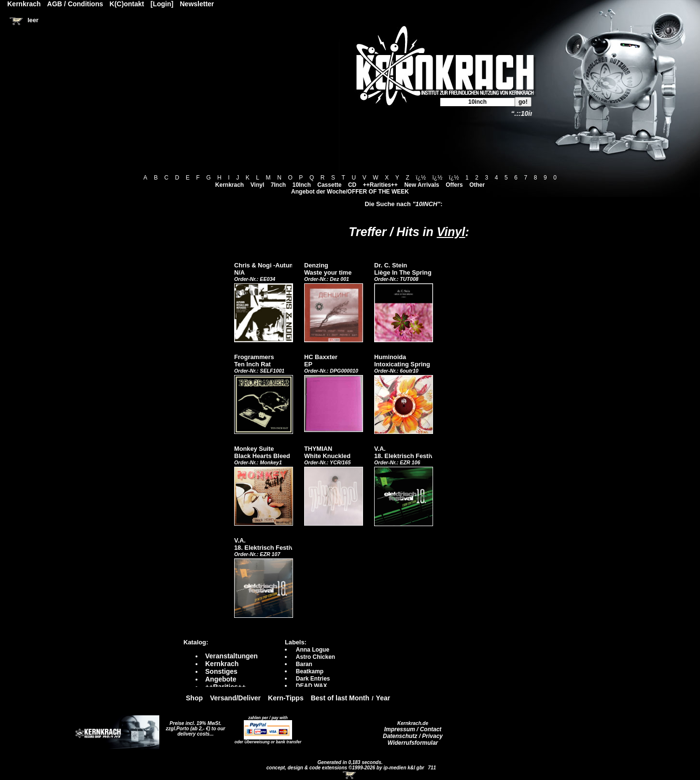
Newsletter (197, 4)
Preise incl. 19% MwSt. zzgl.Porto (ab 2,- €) (194, 726)
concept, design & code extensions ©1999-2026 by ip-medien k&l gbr (346, 768)
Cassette (329, 185)
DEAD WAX (312, 686)
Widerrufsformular (413, 743)
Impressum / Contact (413, 729)
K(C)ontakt (127, 4)
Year (383, 698)
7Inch (278, 185)
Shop (194, 698)
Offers (454, 185)
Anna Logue (313, 650)
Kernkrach (230, 185)
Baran (304, 664)
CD (352, 185)
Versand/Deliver (235, 698)
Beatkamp (310, 671)
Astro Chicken (315, 657)
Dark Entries (313, 679)
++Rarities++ (380, 185)
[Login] (162, 4)
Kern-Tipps (286, 698)
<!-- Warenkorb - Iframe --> (350, 775)
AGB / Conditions (75, 4)
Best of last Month (340, 698)
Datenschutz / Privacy (413, 736)
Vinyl (257, 185)
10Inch (302, 185)
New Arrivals (421, 185)
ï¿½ (421, 178)
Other (477, 185)
